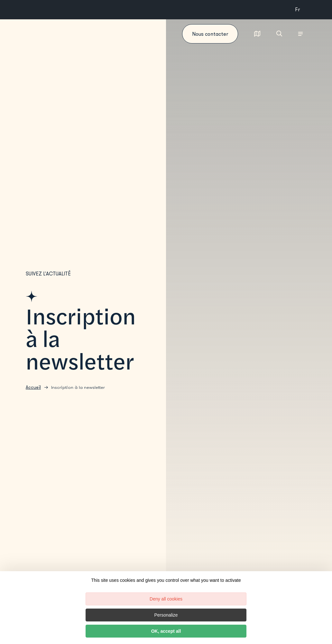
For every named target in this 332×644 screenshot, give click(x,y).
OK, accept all (166, 631)
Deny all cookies (166, 599)
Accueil (33, 387)
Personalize (166, 615)
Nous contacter (210, 34)
